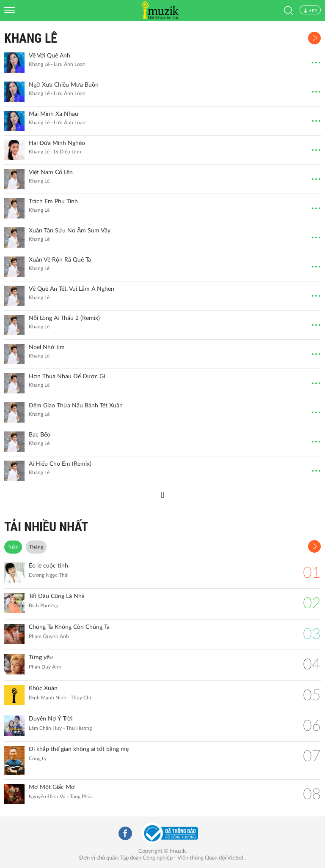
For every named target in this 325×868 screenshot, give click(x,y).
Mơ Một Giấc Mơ (52, 787)
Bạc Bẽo (40, 435)
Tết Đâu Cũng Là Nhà (57, 596)
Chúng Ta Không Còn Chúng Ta (69, 627)
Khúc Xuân (43, 688)
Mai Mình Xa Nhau (54, 114)
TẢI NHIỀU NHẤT (46, 527)
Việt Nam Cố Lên (51, 172)
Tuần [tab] (13, 547)
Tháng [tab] (36, 547)
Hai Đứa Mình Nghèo (57, 143)
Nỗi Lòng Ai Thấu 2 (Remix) (64, 318)
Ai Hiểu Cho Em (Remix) (60, 464)
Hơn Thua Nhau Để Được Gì (67, 377)
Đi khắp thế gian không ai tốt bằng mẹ (79, 749)
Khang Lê (31, 38)
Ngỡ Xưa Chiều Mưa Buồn (64, 85)
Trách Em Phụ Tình (53, 202)
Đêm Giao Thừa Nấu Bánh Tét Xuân (76, 406)
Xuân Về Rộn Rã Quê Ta (60, 260)
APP (310, 11)
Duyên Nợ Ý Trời (51, 719)
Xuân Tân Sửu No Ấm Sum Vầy (70, 231)
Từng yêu (41, 658)
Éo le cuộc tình (48, 566)
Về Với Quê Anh (50, 56)
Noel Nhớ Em (47, 347)
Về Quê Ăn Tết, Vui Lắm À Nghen (72, 289)
